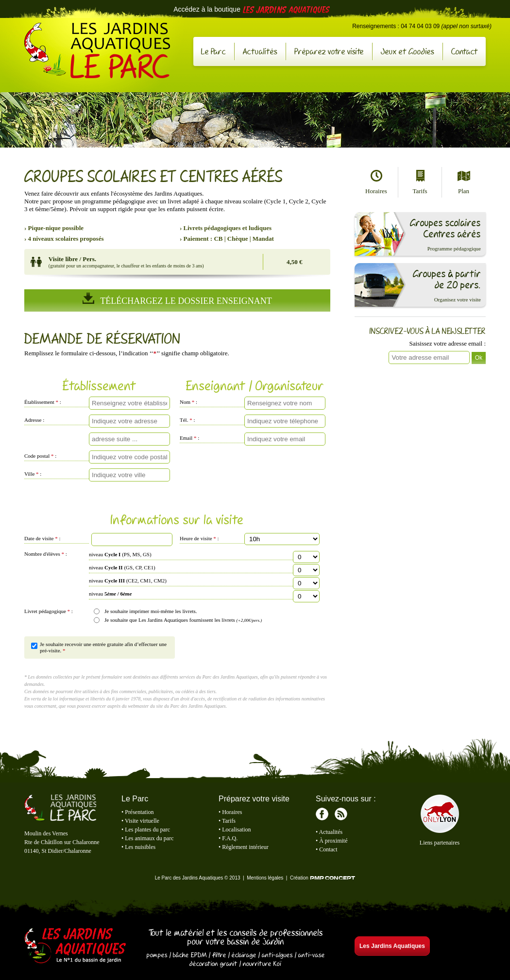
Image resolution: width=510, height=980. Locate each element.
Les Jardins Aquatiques (75, 947)
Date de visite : (42, 538)
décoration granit (213, 963)
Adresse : (34, 420)
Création (323, 878)
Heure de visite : (199, 538)
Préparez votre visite (329, 51)
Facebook (322, 814)
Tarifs (420, 182)
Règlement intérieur (245, 847)
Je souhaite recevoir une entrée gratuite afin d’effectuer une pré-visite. (103, 647)
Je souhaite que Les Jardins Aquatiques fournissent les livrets (183, 620)
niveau (110, 594)
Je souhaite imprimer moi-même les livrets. (151, 611)
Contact (465, 51)
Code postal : (40, 456)
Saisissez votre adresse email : (448, 343)
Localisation (236, 830)
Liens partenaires (440, 843)
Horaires (376, 182)
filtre (219, 955)
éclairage (244, 955)
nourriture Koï (262, 963)
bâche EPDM (190, 955)
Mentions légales (265, 878)
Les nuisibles (140, 847)
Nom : (188, 402)
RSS (341, 814)
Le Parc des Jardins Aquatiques (97, 50)
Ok (479, 358)
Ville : (33, 474)
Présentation (139, 812)
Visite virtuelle (142, 821)
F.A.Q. (230, 838)
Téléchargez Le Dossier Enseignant (177, 299)
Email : (189, 438)
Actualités (260, 51)
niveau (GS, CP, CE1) (122, 567)
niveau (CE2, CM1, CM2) (128, 581)
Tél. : (187, 420)
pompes (157, 955)
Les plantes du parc (147, 830)
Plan (464, 182)
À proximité (333, 841)
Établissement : (43, 402)
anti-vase (312, 955)
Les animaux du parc (149, 838)
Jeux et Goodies (408, 51)
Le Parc (213, 51)
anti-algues (277, 955)
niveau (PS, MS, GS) (120, 554)
